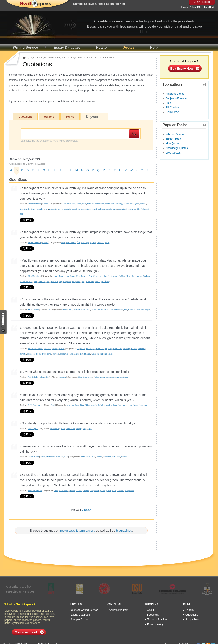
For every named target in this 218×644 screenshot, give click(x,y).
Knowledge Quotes (177, 148)
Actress (45, 204)
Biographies (192, 620)
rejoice (88, 209)
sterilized (124, 377)
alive (64, 204)
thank (135, 405)
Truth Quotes (173, 139)
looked (99, 457)
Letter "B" (92, 58)
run (48, 281)
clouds (134, 349)
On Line (147, 276)
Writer (61, 349)
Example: (50, 141)
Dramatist (50, 457)
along (55, 276)
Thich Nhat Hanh (35, 349)
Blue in (90, 204)
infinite (101, 405)
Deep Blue (95, 490)
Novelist (60, 457)
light (128, 276)
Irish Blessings (34, 276)
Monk (55, 349)
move (60, 209)
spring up (132, 209)
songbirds (76, 281)
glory (102, 490)
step (83, 281)
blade (79, 204)
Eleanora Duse (34, 204)
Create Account (26, 632)
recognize (64, 354)
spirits (129, 405)
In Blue (31, 209)
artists (65, 310)
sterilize (116, 377)
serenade (54, 281)
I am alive (40, 209)
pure (114, 490)
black (83, 349)
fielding (119, 204)
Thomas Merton (35, 490)
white (110, 354)
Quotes (128, 47)
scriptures (129, 490)
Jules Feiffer (33, 310)
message (53, 209)
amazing (71, 405)
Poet (66, 457)
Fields (126, 204)
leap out (122, 405)
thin (82, 354)
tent (118, 457)
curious (23, 354)
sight (95, 209)
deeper (86, 490)
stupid (147, 310)
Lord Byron (33, 428)
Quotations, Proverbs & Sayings (48, 58)
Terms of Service (157, 620)
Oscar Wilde (33, 457)
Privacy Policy (155, 624)
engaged (31, 354)
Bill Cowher (172, 108)
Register (206, 2)
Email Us (196, 7)
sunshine (90, 281)
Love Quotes (173, 153)
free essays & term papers (77, 531)
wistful (124, 457)
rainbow (42, 281)
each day (103, 276)
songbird (67, 281)
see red (137, 310)
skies (115, 209)
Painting (62, 377)
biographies (124, 531)
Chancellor (44, 377)
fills (132, 204)
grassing (23, 209)
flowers (115, 276)
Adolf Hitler (33, 377)
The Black (74, 354)
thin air (87, 354)
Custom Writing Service (84, 610)
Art (49, 310)
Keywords (76, 58)
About (151, 610)
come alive (110, 204)
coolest (79, 490)
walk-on (95, 354)
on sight (67, 209)
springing (123, 209)
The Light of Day (102, 281)
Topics (70, 117)
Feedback (153, 615)
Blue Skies (99, 204)
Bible (169, 103)
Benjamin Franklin (176, 98)
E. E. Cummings (35, 405)
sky (61, 281)
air (78, 349)
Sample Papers (80, 620)
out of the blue (78, 209)
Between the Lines (67, 276)
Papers (189, 610)
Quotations (25, 117)
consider (142, 349)
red (126, 310)
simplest (100, 242)
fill (109, 276)
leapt (115, 405)
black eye (90, 349)
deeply (79, 428)
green (38, 354)
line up (139, 276)
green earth (47, 354)
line (133, 276)
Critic (42, 457)
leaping (109, 405)
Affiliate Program (119, 610)
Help (154, 47)
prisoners (107, 457)
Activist (48, 349)
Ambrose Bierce (175, 94)
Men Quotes (173, 144)
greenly (94, 405)
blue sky (127, 349)
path (35, 281)
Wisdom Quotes (175, 134)
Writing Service (26, 47)
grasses (143, 204)
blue (84, 204)
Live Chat (209, 7)
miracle (56, 354)
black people (101, 349)
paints (109, 377)
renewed (121, 490)
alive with (71, 204)
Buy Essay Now (182, 69)
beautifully (55, 428)
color (94, 310)
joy (47, 209)
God (53, 405)
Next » (88, 510)
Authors (49, 117)
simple (109, 209)
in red (107, 310)
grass (137, 204)
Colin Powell (173, 112)
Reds (130, 310)
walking (103, 354)
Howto (101, 47)
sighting (101, 209)
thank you (143, 405)
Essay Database (67, 47)
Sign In (197, 2)
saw (114, 457)
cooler (72, 490)
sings (85, 428)
